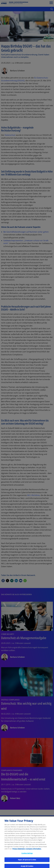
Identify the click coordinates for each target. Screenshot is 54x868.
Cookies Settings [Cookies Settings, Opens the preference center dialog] (27, 855)
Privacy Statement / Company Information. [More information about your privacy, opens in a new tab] (27, 850)
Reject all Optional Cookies (27, 861)
